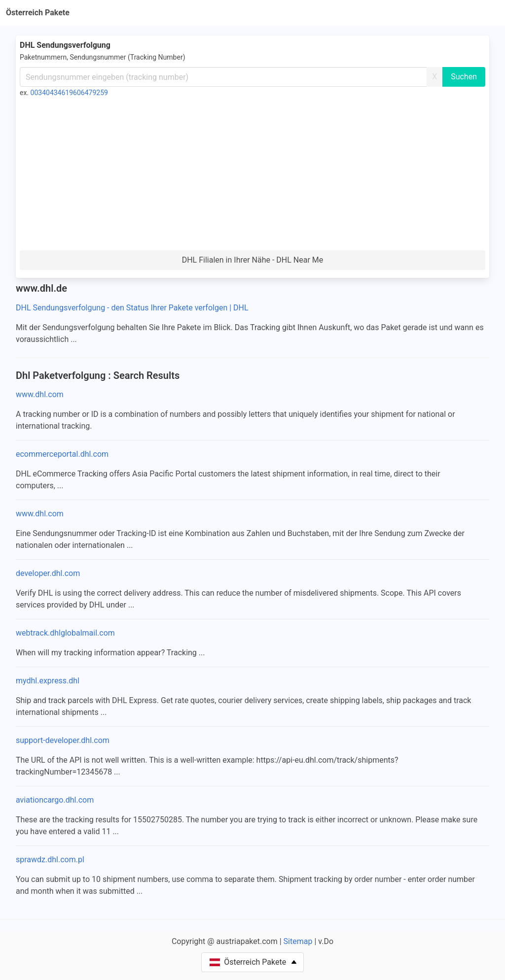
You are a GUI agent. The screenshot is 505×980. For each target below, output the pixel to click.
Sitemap (298, 941)
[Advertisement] (252, 176)
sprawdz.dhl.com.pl (50, 860)
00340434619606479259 (69, 93)
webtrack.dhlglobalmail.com (65, 633)
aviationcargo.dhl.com (55, 800)
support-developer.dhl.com (63, 740)
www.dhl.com (40, 394)
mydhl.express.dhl (48, 681)
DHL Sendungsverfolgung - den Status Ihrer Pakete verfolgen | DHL (132, 308)
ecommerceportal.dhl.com (62, 454)
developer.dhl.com (48, 573)
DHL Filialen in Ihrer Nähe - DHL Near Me (253, 260)
